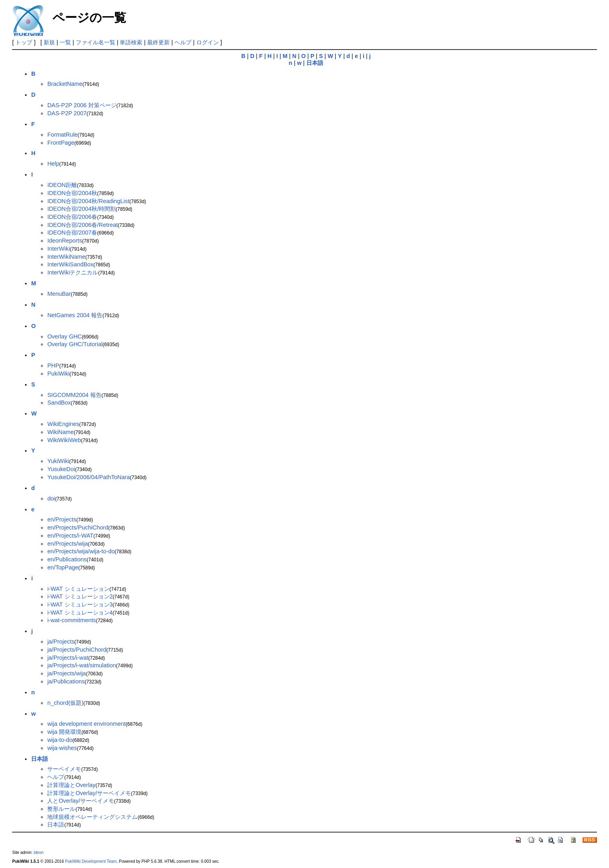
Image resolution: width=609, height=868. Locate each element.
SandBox (59, 403)
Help (53, 164)
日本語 (56, 824)
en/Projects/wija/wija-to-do (81, 551)
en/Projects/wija (68, 544)
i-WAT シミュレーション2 (80, 596)
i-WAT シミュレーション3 (80, 604)
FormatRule (62, 135)
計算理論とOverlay (71, 785)
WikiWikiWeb (64, 440)
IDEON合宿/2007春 (72, 233)
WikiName (60, 432)
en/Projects (62, 519)
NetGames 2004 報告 (75, 315)
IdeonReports (64, 241)
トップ (24, 42)
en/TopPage (63, 567)
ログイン (208, 42)
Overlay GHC (64, 336)
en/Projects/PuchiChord (78, 527)
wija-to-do (60, 740)
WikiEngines (63, 424)
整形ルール (61, 809)
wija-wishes (62, 748)
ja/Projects (61, 642)
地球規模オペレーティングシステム (92, 817)
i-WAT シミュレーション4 (80, 613)
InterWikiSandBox (70, 264)
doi (51, 498)
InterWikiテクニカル (73, 272)
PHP (53, 365)
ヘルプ (183, 42)
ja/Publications (66, 681)
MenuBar (59, 294)
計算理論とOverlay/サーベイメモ (89, 793)
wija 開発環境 (64, 732)
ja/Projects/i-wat (68, 658)
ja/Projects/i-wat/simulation (81, 665)
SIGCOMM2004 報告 (74, 395)
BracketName (65, 84)
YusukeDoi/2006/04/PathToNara (88, 477)
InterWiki (58, 249)
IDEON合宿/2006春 (72, 217)
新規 (49, 42)
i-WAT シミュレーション (78, 589)
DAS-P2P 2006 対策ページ (82, 105)
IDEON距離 (62, 185)
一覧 (65, 42)
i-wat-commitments (72, 620)
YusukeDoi (61, 469)
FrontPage (61, 143)
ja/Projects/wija (67, 673)
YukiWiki (58, 461)
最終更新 (158, 42)
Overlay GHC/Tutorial (75, 344)
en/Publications (67, 559)
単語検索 (131, 42)
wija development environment (86, 724)
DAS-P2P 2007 (67, 113)
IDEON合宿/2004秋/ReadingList (88, 201)
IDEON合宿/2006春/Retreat (82, 225)
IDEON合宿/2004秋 (72, 193)
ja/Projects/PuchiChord (77, 650)
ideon (38, 852)
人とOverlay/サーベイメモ (81, 801)
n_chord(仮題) (65, 703)
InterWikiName (66, 257)
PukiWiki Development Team (91, 861)
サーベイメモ (64, 769)
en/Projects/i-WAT (70, 536)
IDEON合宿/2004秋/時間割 (81, 209)
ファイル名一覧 (96, 42)
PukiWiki (58, 374)
